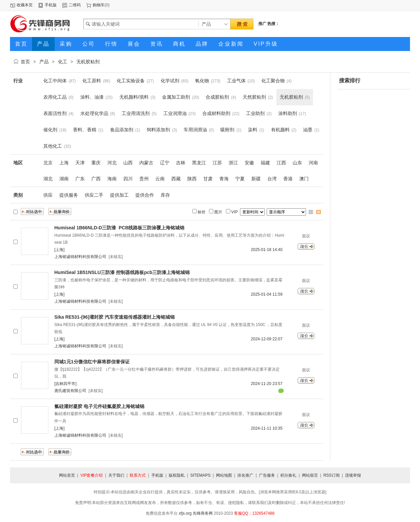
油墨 (308, 130)
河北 (112, 163)
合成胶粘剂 (217, 97)
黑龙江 (199, 163)
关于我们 (116, 475)
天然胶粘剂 (254, 97)
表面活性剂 (55, 113)
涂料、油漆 (92, 97)
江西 (281, 163)
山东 (297, 163)
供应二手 (94, 195)
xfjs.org (185, 513)
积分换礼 (288, 475)
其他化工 (53, 146)
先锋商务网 (203, 513)
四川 (128, 179)
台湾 (272, 179)
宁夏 (240, 179)
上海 (64, 163)
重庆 (96, 163)
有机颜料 (280, 130)
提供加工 (119, 195)
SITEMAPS (200, 475)
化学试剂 (170, 81)
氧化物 (202, 81)
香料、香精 (85, 130)
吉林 (181, 163)
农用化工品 (55, 97)
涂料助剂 (288, 113)
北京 (48, 163)
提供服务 (69, 195)
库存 (165, 195)
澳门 (304, 179)
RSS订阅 (331, 475)
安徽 (249, 163)
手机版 (51, 5)
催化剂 (50, 130)
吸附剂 (227, 130)
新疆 (256, 179)
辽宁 (165, 163)
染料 (253, 130)
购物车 (99, 5)
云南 (160, 179)
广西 (96, 179)
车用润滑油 (195, 130)
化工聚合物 (273, 81)
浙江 (233, 163)
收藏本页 (25, 5)
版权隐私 (177, 475)
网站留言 (310, 475)
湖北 (48, 179)
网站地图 (224, 475)
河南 (313, 163)
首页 (25, 62)
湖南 (64, 179)
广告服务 (267, 475)
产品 (44, 62)
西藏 (176, 179)
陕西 (192, 179)
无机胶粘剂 (88, 62)
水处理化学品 (94, 113)
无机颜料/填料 (134, 97)
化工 (63, 62)
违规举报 (353, 475)
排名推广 (245, 475)
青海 (224, 179)
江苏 (217, 163)
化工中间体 (55, 81)
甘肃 (208, 179)
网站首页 (67, 475)
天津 (80, 163)
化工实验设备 (131, 81)
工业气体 (236, 81)
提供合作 (145, 195)
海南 (112, 179)
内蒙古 (146, 163)
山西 (128, 163)
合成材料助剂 (216, 113)
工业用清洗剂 (136, 113)
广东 (80, 179)
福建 (265, 163)
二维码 (75, 5)
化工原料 (92, 81)
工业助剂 (255, 113)
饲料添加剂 (158, 130)
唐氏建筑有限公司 (70, 391)
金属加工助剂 (176, 97)
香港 (288, 179)
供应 (48, 195)
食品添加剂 (122, 130)
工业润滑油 (175, 113)
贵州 (144, 179)
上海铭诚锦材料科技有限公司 (80, 257)
